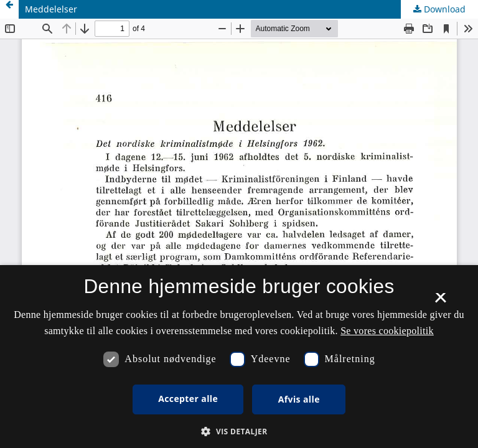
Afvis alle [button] (299, 399)
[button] (239, 432)
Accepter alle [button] (188, 399)
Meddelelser (51, 9)
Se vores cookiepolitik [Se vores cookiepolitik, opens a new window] (387, 331)
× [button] (440, 302)
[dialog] (239, 357)
